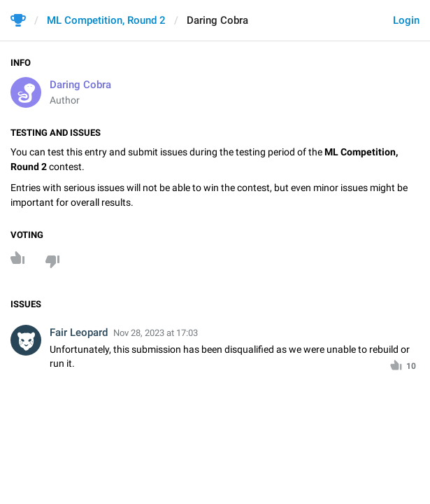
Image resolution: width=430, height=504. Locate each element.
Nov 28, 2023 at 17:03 (156, 333)
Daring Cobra (80, 85)
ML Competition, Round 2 (106, 20)
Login (406, 20)
